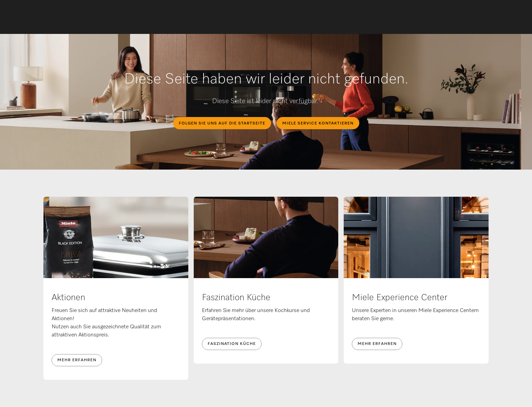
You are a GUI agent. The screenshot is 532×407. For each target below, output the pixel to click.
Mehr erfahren (77, 360)
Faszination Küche (232, 344)
